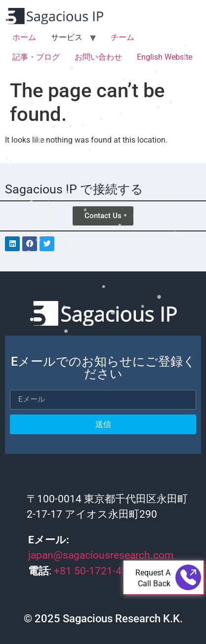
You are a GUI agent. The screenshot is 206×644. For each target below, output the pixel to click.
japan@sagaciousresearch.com (101, 555)
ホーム (24, 37)
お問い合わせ (98, 57)
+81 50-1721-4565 (98, 571)
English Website (165, 57)
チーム (123, 37)
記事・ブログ (36, 57)
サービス (67, 37)
